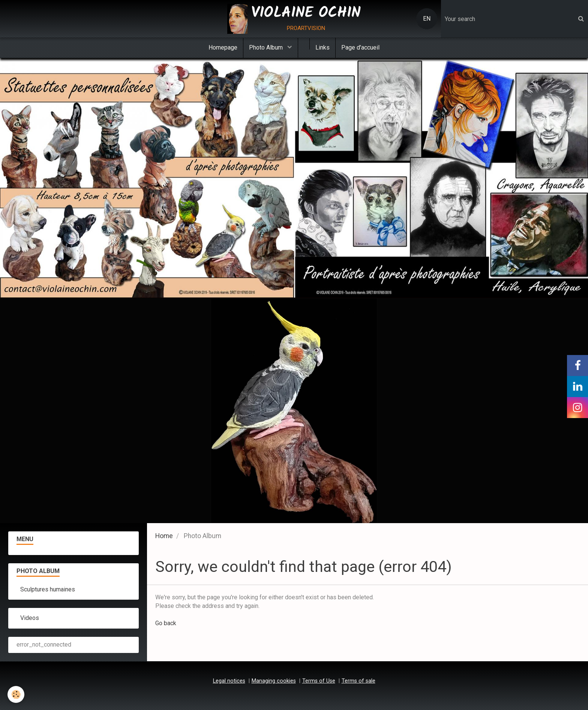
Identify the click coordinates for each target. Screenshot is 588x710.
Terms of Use (319, 681)
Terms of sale (358, 681)
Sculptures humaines (48, 589)
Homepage (223, 47)
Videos (30, 618)
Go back (166, 623)
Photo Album (267, 47)
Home (164, 536)
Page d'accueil (360, 47)
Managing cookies (274, 681)
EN (427, 19)
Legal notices (229, 681)
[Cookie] (16, 694)
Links (322, 47)
